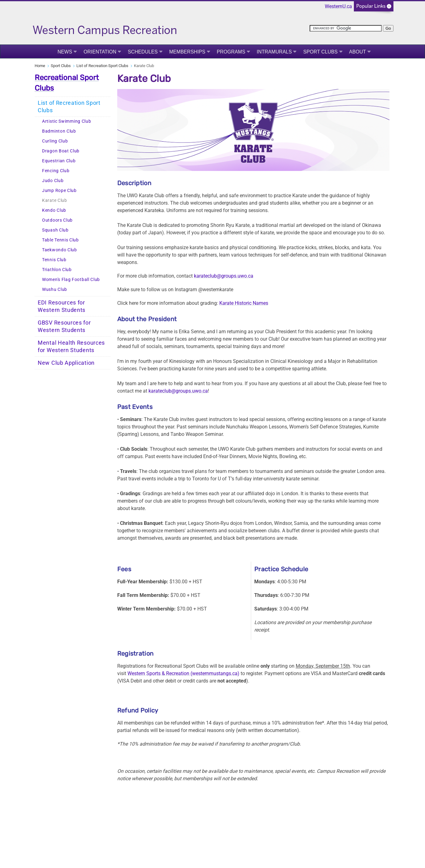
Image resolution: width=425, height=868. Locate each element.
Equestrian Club (59, 161)
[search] (346, 28)
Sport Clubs (320, 52)
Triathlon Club (57, 270)
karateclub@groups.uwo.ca (224, 276)
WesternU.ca (338, 6)
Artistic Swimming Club (67, 121)
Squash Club (55, 230)
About (358, 52)
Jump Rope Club (59, 191)
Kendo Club (54, 210)
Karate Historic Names (244, 303)
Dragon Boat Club (61, 151)
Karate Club (55, 200)
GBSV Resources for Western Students (64, 326)
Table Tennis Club (60, 240)
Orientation (100, 52)
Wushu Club (55, 289)
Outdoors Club (57, 220)
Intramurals (274, 52)
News (65, 52)
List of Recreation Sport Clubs (102, 66)
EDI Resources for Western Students (62, 306)
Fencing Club (56, 171)
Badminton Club (59, 131)
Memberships (187, 52)
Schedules (143, 52)
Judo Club (53, 181)
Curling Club (55, 141)
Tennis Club (54, 260)
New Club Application (66, 363)
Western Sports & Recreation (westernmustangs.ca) (183, 673)
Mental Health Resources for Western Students (71, 347)
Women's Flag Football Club (71, 280)
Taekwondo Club (60, 250)
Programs (231, 52)
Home (40, 66)
